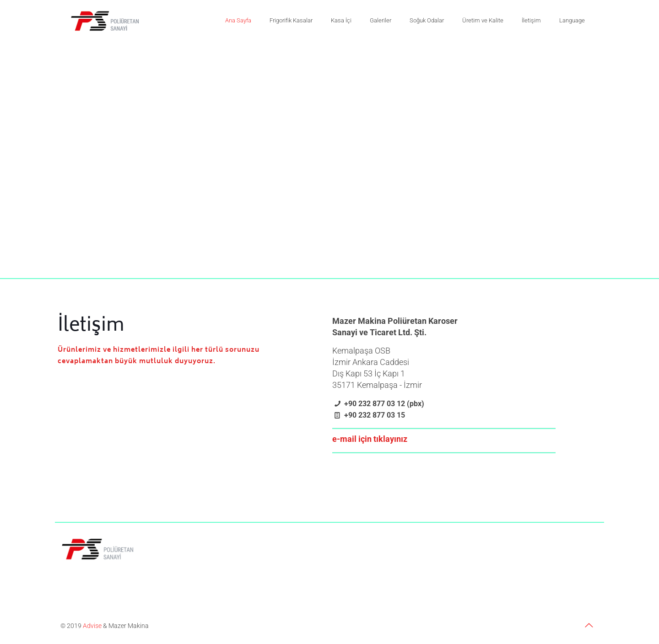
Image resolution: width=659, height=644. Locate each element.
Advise (92, 626)
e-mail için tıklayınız (370, 439)
